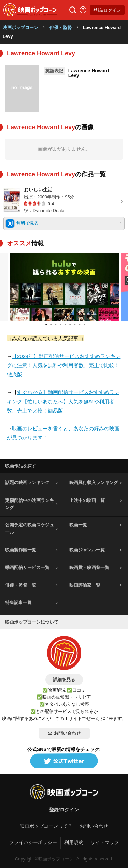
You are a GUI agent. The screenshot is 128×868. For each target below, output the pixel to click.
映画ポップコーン (20, 27)
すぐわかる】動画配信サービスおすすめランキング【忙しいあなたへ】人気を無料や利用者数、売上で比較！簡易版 (63, 401)
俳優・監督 (61, 27)
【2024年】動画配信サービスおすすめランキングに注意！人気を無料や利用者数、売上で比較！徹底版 (64, 365)
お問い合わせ (64, 733)
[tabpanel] (64, 287)
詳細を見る (64, 680)
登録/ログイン (107, 10)
